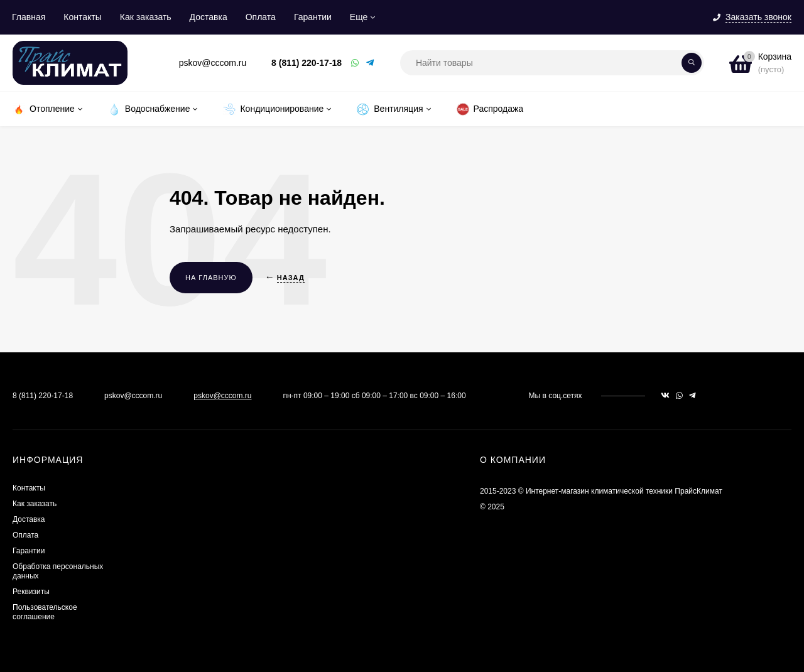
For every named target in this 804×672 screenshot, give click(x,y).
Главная (29, 17)
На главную (211, 278)
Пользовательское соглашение (45, 612)
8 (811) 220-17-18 (307, 63)
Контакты (82, 17)
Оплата (261, 17)
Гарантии (313, 17)
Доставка (209, 17)
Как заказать (146, 17)
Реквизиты (31, 592)
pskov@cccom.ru (222, 396)
